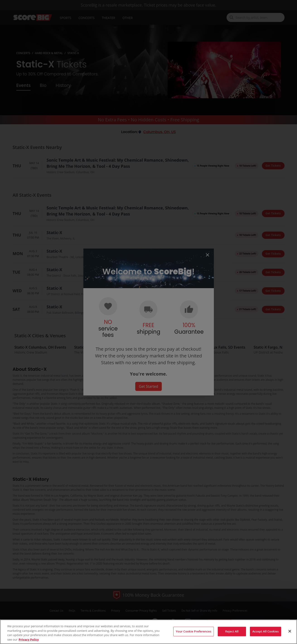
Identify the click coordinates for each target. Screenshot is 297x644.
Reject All (232, 634)
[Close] (290, 634)
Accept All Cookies (266, 634)
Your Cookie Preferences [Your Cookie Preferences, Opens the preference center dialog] (194, 634)
